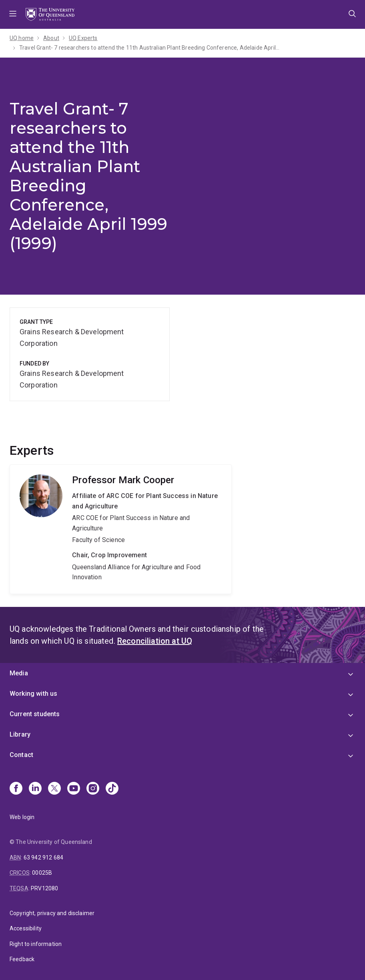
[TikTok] (112, 789)
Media (19, 673)
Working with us (33, 694)
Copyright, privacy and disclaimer (52, 913)
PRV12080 (44, 888)
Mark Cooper (121, 529)
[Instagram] (93, 789)
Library (20, 734)
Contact (21, 755)
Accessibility (26, 928)
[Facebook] (16, 789)
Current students (35, 714)
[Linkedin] (35, 789)
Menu (13, 14)
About (51, 38)
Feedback (22, 959)
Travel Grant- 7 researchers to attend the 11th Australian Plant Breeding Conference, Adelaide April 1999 (149, 48)
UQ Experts (83, 38)
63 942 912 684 (43, 857)
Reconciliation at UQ (155, 641)
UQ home (22, 38)
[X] (54, 789)
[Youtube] (74, 789)
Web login (22, 817)
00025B (42, 873)
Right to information (36, 944)
